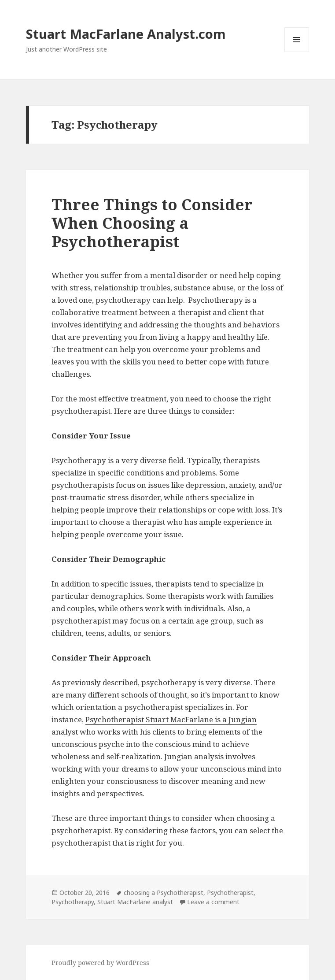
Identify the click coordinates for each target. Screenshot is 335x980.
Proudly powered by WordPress (100, 963)
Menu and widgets (297, 52)
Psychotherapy (73, 902)
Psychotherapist (230, 893)
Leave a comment (213, 902)
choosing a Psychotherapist (164, 893)
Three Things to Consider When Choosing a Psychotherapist (152, 223)
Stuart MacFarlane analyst (135, 902)
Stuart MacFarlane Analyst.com (126, 34)
